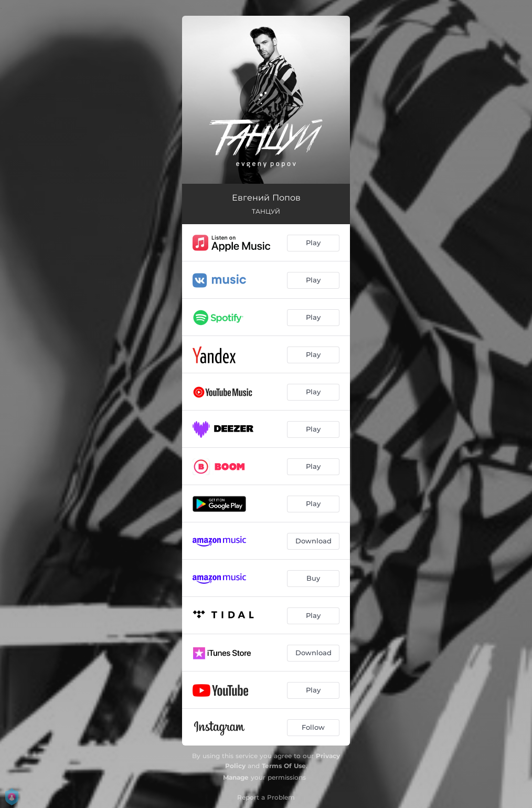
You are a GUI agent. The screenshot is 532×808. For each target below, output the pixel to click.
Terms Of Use (284, 766)
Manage (236, 777)
